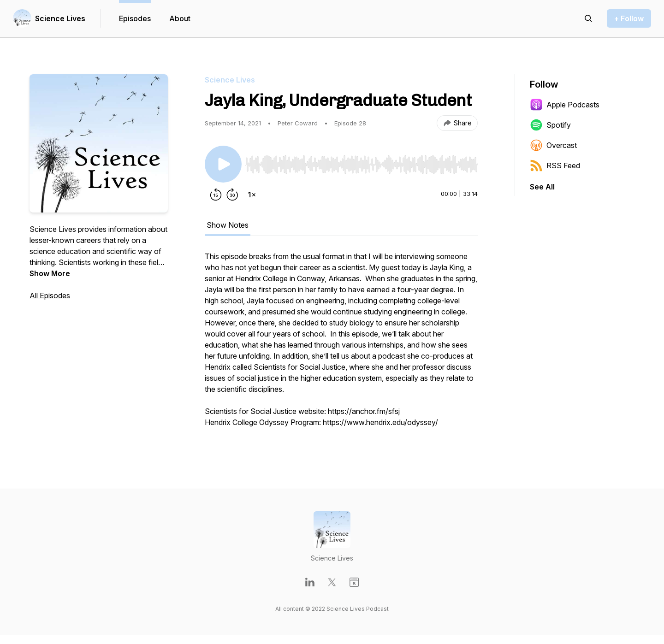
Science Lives (60, 18)
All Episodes (50, 295)
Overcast (553, 145)
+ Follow (629, 18)
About (180, 18)
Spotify (550, 125)
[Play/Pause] (223, 164)
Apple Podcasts (565, 105)
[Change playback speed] (252, 195)
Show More (50, 273)
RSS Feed (555, 165)
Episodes (135, 18)
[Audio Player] (362, 162)
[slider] (362, 165)
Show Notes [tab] (228, 225)
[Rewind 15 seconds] (216, 195)
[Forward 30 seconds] (232, 195)
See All (542, 187)
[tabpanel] (341, 344)
